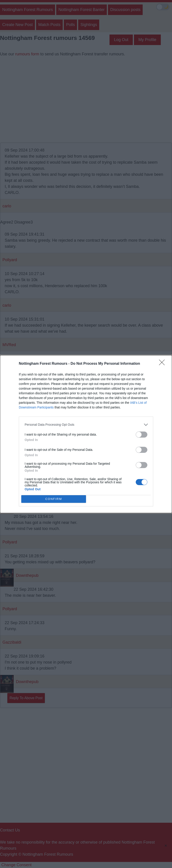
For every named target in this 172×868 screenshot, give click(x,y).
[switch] (142, 435)
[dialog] (86, 434)
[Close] (163, 364)
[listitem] (86, 425)
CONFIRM (54, 499)
